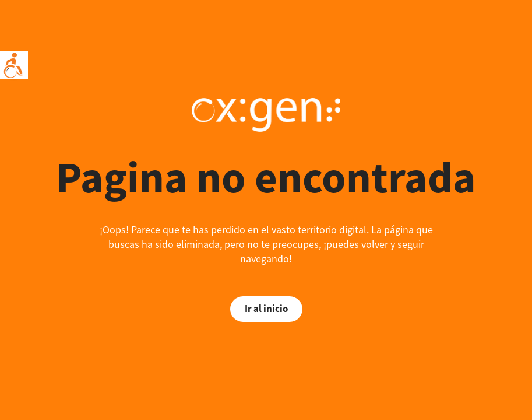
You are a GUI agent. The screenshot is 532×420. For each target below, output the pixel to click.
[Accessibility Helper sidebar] (14, 65)
